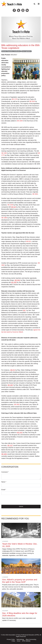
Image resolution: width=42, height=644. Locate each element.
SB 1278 (15, 99)
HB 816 (28, 241)
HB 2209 (10, 205)
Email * (4, 490)
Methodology (20, 639)
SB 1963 (4, 153)
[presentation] (15, 500)
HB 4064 (35, 194)
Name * (4, 482)
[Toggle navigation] (38, 4)
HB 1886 (4, 218)
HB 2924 (32, 101)
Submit (21, 506)
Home (19, 641)
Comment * (5, 472)
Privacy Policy (11, 639)
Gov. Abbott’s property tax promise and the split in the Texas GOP (20, 581)
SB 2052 (17, 405)
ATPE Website (26, 641)
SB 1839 (20, 121)
